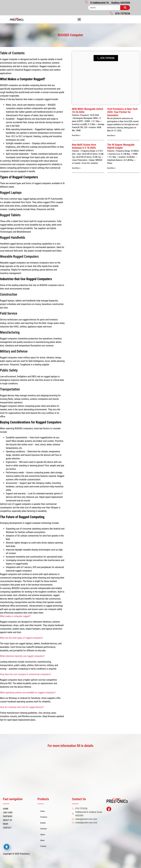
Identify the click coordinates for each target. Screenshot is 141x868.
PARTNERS (8, 816)
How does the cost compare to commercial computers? (26, 674)
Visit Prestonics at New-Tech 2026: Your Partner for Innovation (122, 112)
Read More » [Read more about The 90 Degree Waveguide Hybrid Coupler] (111, 168)
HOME (6, 809)
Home (43, 811)
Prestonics (25, 854)
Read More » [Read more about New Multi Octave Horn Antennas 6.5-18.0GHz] (76, 168)
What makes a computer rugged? (15, 616)
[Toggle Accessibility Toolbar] (7, 847)
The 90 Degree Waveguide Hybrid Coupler (121, 146)
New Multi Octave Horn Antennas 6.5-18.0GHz (84, 146)
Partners (44, 829)
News (42, 840)
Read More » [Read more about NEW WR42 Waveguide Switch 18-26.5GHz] (76, 135)
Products (44, 817)
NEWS (6, 824)
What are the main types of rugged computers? (22, 638)
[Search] (125, 8)
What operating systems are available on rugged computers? (28, 693)
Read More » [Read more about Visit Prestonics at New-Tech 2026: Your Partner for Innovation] (111, 136)
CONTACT (7, 828)
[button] (79, 19)
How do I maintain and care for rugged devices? (22, 707)
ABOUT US (7, 820)
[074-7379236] (111, 13)
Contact (43, 846)
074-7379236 (123, 13)
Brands (43, 823)
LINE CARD (8, 813)
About (43, 835)
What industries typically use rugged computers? (22, 656)
